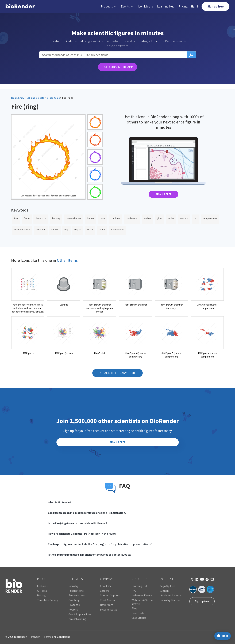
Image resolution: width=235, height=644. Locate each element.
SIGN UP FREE (163, 194)
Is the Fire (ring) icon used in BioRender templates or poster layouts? (90, 555)
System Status (109, 609)
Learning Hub (166, 6)
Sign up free (215, 6)
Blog (134, 608)
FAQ (134, 591)
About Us (105, 586)
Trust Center (108, 600)
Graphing (74, 600)
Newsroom (107, 605)
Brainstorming (77, 619)
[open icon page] (28, 291)
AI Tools (42, 591)
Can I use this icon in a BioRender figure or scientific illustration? (87, 513)
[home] (20, 6)
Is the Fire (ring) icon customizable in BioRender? (78, 523)
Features (42, 586)
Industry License (170, 600)
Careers (105, 591)
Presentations (77, 595)
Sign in (195, 6)
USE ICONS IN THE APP (118, 67)
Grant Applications (80, 614)
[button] (109, 6)
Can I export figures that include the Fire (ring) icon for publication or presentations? (100, 544)
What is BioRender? (60, 502)
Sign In (165, 591)
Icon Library (145, 6)
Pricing (183, 6)
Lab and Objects (35, 98)
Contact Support (110, 595)
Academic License (171, 595)
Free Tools (138, 613)
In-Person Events (142, 595)
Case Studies (139, 618)
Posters (73, 609)
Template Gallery (48, 600)
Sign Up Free (168, 586)
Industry (73, 586)
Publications (76, 591)
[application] (221, 636)
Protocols (74, 605)
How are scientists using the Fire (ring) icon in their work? (83, 534)
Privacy (35, 637)
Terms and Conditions (57, 637)
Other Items (53, 98)
